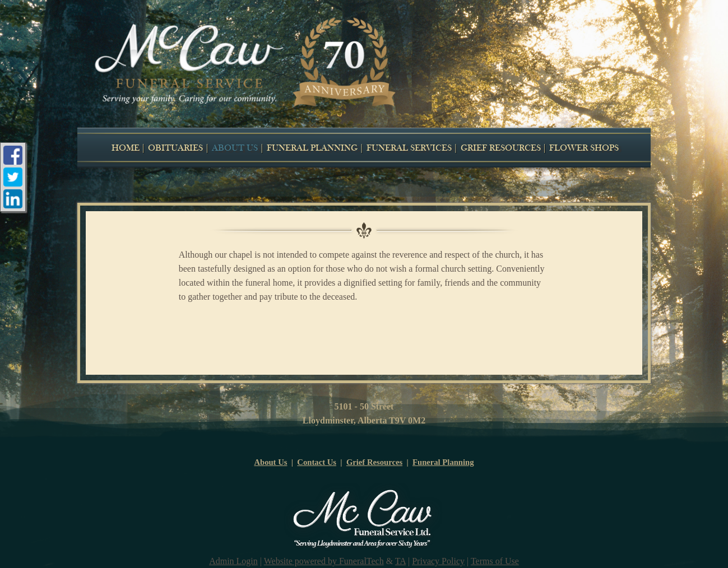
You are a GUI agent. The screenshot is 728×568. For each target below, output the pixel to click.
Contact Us (317, 462)
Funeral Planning (443, 462)
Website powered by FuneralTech (324, 561)
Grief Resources (374, 462)
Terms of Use (495, 561)
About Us (270, 462)
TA (400, 561)
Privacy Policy (438, 561)
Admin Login (233, 561)
